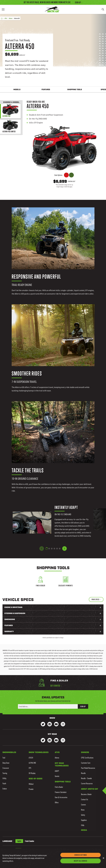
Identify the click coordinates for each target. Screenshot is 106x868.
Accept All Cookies (81, 861)
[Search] (103, 9)
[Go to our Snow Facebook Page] (50, 724)
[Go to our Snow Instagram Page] (63, 724)
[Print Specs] (96, 599)
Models (17, 90)
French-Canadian (29, 841)
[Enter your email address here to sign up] (48, 706)
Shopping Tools (75, 90)
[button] (64, 549)
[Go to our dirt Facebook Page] (50, 740)
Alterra (11, 18)
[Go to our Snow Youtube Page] (56, 724)
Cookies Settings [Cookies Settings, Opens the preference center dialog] (81, 855)
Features (46, 90)
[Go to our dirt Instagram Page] (43, 740)
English (19, 841)
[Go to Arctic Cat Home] (52, 9)
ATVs (6, 18)
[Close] (103, 858)
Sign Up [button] (83, 706)
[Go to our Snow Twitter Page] (43, 724)
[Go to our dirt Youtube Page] (56, 740)
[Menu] (3, 9)
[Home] (2, 18)
